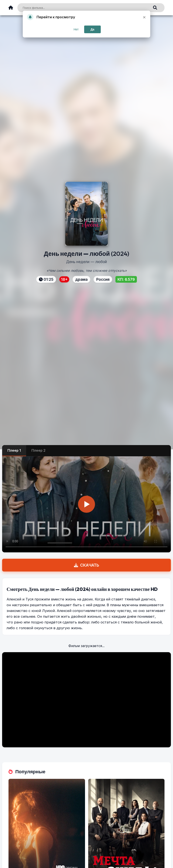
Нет (76, 29)
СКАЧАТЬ (86, 565)
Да (92, 29)
